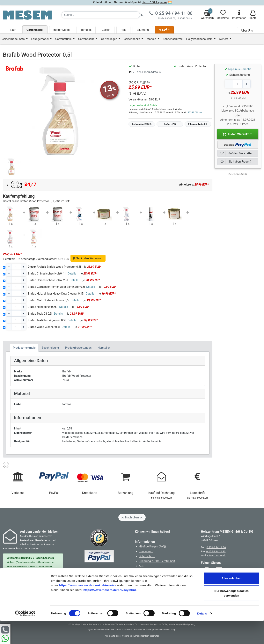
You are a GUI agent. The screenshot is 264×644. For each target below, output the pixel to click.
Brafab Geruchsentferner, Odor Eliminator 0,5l (56, 287)
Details (202, 636)
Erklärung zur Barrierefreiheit (157, 561)
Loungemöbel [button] (40, 39)
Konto (253, 15)
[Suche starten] (143, 15)
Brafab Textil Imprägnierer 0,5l (47, 320)
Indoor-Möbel (62, 30)
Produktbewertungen (78, 348)
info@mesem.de (217, 556)
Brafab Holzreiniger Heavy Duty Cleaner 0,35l (56, 294)
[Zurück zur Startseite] (27, 15)
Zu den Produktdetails (147, 72)
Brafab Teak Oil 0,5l (40, 314)
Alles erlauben (231, 601)
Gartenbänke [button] (132, 39)
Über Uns (247, 31)
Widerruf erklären (151, 581)
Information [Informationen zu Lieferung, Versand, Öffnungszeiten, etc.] (239, 15)
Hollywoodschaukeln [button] (200, 39)
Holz (123, 30)
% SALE (164, 30)
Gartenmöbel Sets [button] (14, 39)
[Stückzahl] (16, 267)
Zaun (13, 30)
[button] (108, 185)
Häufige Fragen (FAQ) (152, 546)
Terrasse (86, 30)
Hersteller (104, 348)
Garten (106, 30)
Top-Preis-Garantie (240, 69)
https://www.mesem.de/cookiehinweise (88, 608)
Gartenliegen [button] (110, 39)
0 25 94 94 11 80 (216, 547)
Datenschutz (147, 556)
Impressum (146, 551)
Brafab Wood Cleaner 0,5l (44, 327)
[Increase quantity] (246, 84)
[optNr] (238, 174)
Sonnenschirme (173, 39)
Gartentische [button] (87, 39)
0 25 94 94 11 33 (216, 551)
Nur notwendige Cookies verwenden (231, 616)
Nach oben (132, 517)
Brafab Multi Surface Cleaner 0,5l (48, 300)
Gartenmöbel (35, 30)
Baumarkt (143, 30)
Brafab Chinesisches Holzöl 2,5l (48, 280)
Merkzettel (223, 15)
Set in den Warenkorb (88, 258)
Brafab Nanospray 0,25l (42, 307)
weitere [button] (224, 39)
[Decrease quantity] (229, 84)
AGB (142, 566)
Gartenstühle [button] (64, 39)
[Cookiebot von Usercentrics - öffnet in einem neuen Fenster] (25, 636)
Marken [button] (152, 39)
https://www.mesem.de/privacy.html (110, 613)
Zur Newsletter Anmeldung (33, 583)
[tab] (24, 348)
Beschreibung (50, 348)
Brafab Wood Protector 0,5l (54, 267)
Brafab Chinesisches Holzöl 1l (47, 274)
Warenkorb (207, 14)
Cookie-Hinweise (149, 571)
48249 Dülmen (195, 112)
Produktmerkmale (24, 348)
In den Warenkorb (238, 134)
